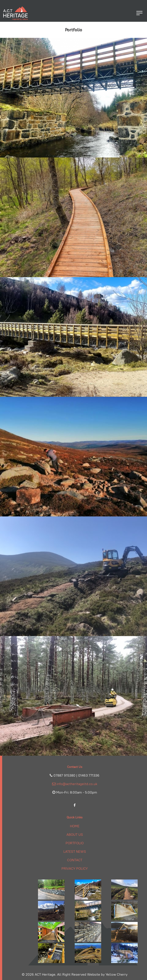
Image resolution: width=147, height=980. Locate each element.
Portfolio (75, 843)
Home (75, 826)
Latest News (75, 852)
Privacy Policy (75, 869)
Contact (75, 860)
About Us (75, 835)
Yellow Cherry (116, 974)
